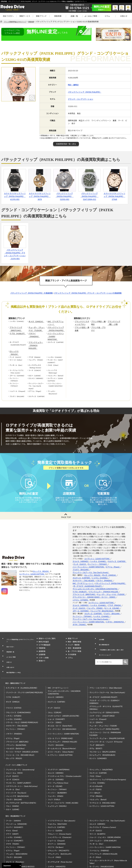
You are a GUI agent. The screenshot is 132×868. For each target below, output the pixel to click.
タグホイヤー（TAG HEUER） (84, 577)
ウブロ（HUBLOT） (16, 332)
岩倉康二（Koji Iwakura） (99, 846)
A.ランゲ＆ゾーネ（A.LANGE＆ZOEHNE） (22, 669)
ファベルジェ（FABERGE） (100, 827)
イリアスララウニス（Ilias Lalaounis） (62, 797)
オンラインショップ (104, 647)
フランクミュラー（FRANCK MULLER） (36, 338)
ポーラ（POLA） (96, 833)
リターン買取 (44, 654)
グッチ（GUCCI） (80, 560)
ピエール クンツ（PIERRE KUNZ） (61, 719)
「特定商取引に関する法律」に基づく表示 (112, 642)
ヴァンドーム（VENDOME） (17, 800)
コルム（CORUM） (55, 693)
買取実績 (58, 16)
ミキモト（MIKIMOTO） (115, 618)
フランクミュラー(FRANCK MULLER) (103, 830)
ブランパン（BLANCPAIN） (17, 726)
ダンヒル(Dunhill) (96, 765)
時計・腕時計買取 (75, 638)
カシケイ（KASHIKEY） (15, 804)
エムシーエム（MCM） (15, 751)
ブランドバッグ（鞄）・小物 (113, 323)
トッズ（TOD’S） (96, 768)
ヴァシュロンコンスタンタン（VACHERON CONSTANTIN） (96, 585)
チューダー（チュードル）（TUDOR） (36, 328)
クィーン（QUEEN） (56, 807)
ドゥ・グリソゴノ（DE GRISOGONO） (63, 710)
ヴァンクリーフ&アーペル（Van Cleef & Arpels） (91, 568)
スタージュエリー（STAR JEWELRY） (104, 817)
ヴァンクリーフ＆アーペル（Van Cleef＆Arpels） (108, 673)
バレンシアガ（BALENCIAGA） (102, 607)
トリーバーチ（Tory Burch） (17, 771)
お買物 (112, 7)
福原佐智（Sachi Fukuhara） (100, 849)
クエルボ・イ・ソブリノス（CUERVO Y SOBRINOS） (104, 683)
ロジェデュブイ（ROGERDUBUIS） (103, 736)
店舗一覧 (74, 16)
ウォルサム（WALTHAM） (58, 800)
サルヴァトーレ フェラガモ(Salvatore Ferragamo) (108, 758)
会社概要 (100, 634)
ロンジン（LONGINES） (99, 739)
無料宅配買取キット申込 (14, 656)
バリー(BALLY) (95, 771)
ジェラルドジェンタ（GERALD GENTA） (105, 693)
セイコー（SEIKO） (55, 703)
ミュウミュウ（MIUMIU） (58, 785)
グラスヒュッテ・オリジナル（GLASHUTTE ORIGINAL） (106, 689)
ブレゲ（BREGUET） (97, 726)
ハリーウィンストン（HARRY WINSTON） (55, 333)
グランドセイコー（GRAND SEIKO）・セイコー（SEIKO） (94, 593)
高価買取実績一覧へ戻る (66, 144)
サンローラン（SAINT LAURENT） (19, 761)
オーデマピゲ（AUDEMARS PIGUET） (88, 582)
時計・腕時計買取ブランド (14, 665)
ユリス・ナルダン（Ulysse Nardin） (61, 733)
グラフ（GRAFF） (13, 810)
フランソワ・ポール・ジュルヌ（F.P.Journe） (106, 723)
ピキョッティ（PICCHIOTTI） (59, 827)
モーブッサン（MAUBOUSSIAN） (102, 843)
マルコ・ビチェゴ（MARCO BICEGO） (21, 843)
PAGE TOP (66, 513)
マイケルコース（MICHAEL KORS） (103, 781)
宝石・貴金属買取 (75, 644)
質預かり (42, 657)
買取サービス (25, 16)
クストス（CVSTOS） (14, 689)
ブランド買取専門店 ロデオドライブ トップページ (20, 636)
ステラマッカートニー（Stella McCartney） (22, 765)
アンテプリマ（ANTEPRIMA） (59, 748)
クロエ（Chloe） (96, 755)
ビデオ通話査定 (45, 641)
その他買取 (72, 650)
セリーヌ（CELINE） (112, 604)
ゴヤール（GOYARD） (81, 607)
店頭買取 (42, 647)
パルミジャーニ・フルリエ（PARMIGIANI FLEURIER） (105, 715)
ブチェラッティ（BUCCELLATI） (60, 830)
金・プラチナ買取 (75, 647)
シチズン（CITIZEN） (81, 596)
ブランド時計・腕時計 (98, 323)
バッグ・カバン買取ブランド (15, 745)
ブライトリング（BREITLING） (15, 328)
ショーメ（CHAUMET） (57, 700)
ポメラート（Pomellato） (16, 838)
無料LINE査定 (44, 638)
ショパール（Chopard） (98, 700)
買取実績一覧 (9, 643)
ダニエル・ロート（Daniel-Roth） (60, 707)
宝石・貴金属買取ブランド (14, 793)
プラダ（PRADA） (115, 601)
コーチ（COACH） (13, 758)
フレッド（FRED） (55, 833)
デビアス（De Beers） (56, 824)
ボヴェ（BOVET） (96, 729)
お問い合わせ (9, 653)
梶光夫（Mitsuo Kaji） (14, 849)
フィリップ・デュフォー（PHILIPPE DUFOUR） (108, 719)
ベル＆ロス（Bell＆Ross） (16, 729)
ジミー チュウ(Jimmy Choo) (58, 761)
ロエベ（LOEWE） (13, 788)
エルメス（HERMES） (81, 557)
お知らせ (124, 16)
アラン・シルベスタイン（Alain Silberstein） (106, 669)
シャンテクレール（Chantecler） (60, 813)
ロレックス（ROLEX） (17, 342)
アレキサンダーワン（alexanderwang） (21, 748)
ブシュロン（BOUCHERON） (17, 830)
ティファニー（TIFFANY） (98, 560)
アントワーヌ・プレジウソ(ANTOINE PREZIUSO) (24, 673)
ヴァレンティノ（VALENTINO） (102, 748)
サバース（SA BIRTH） (98, 810)
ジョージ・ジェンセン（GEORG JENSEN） (106, 813)
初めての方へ (8, 16)
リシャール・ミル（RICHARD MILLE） (21, 736)
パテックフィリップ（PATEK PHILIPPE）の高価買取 (32, 293)
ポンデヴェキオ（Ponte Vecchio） (60, 838)
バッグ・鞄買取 (74, 641)
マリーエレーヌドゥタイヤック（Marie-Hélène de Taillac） (108, 838)
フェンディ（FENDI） (95, 604)
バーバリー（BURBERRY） (58, 771)
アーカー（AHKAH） (14, 797)
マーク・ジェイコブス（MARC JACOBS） (63, 781)
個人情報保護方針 (104, 638)
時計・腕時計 (73, 85)
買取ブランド (41, 16)
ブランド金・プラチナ (98, 328)
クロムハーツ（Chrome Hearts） (60, 810)
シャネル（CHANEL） (99, 557)
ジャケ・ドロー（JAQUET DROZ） (103, 697)
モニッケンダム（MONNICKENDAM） (21, 846)
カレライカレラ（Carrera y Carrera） (103, 804)
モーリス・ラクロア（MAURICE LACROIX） (23, 733)
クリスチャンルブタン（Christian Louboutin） (65, 755)
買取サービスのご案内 (47, 634)
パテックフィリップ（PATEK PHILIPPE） (85, 92)
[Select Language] (12, 865)
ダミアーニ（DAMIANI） (57, 820)
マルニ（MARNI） (13, 785)
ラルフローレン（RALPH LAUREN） (103, 733)
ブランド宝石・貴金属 (82, 328)
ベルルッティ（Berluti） (99, 778)
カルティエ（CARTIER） (117, 557)
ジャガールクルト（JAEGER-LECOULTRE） (64, 697)
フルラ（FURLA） (55, 778)
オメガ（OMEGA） (35, 321)
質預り (120, 7)
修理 (127, 7)
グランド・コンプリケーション (81, 99)
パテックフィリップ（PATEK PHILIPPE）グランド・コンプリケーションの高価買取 (88, 293)
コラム (107, 16)
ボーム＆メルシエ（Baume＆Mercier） (62, 729)
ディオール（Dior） (13, 768)
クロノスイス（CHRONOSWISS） (19, 693)
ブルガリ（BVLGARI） (81, 566)
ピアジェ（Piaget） (113, 563)
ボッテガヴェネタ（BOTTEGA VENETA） (22, 781)
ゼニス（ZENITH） (97, 703)
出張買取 (42, 650)
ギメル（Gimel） (12, 807)
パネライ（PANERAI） (36, 332)
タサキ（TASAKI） (80, 621)
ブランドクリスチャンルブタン (82, 323)
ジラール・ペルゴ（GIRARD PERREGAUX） (23, 703)
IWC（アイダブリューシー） (55, 323)
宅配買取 (42, 644)
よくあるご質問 (91, 16)
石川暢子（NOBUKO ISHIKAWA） (61, 849)
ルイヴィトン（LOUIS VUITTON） (32, 570)
